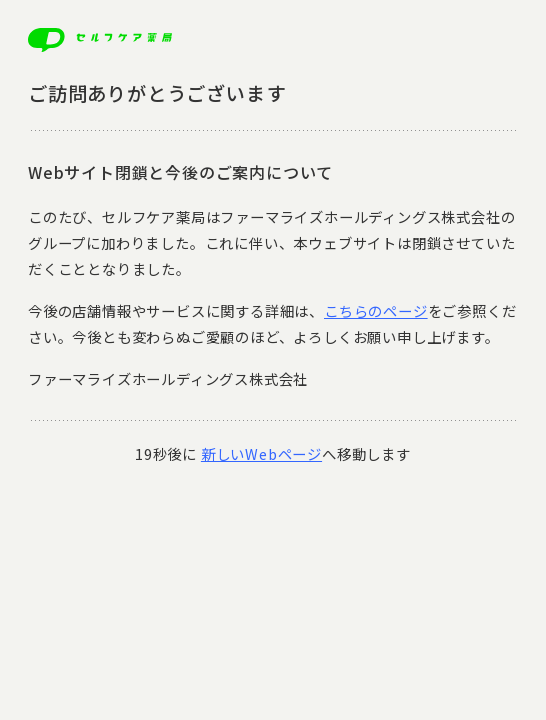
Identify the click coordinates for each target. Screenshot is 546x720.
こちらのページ (376, 310)
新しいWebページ (261, 453)
